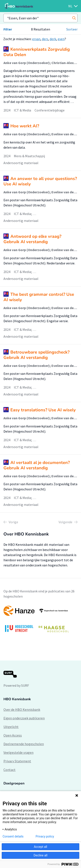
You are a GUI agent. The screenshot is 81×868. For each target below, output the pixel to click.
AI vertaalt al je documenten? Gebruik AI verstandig (37, 465)
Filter (8, 29)
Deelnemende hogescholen (24, 744)
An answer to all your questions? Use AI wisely (40, 181)
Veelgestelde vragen (18, 752)
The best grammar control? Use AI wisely (39, 297)
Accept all (41, 847)
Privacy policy (45, 836)
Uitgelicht (11, 727)
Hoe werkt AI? (25, 126)
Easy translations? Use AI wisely (43, 410)
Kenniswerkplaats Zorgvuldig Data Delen (37, 52)
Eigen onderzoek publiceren (24, 718)
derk (53, 39)
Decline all (41, 855)
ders (45, 39)
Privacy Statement (17, 761)
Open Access (13, 735)
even (61, 39)
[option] (40, 621)
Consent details (13, 836)
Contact (10, 770)
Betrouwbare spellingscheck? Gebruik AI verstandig (37, 355)
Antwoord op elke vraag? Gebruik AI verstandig (32, 239)
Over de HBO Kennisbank (22, 709)
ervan (36, 39)
